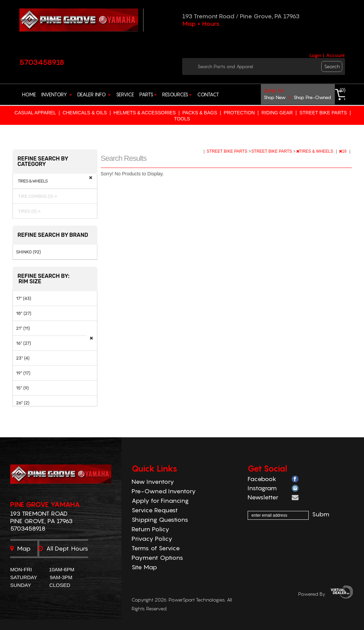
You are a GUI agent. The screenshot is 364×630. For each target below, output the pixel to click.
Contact (208, 94)
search (332, 66)
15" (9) (23, 388)
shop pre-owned (312, 97)
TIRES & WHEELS (315, 151)
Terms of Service (156, 548)
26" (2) (23, 403)
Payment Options (157, 558)
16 (343, 151)
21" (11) (23, 328)
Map (20, 548)
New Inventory (153, 482)
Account (336, 55)
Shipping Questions (160, 520)
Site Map (144, 567)
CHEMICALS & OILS (85, 113)
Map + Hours (201, 24)
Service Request (155, 510)
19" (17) (23, 373)
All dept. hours (63, 548)
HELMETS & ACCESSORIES (145, 113)
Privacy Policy (152, 539)
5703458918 (42, 62)
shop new (275, 97)
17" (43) (24, 298)
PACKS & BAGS (200, 113)
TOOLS (182, 119)
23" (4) (23, 358)
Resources (177, 94)
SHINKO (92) (29, 252)
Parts (148, 94)
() (342, 90)
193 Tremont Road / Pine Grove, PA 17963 (241, 16)
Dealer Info (94, 94)
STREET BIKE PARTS (323, 113)
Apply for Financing (160, 501)
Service (125, 94)
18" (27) (24, 313)
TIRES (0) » (28, 211)
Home (29, 94)
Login (315, 55)
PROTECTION (239, 113)
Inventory (57, 94)
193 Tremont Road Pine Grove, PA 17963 (41, 517)
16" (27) (24, 343)
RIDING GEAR (277, 113)
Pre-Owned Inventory (164, 491)
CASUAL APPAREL (35, 113)
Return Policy (150, 529)
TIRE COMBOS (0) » (37, 196)
